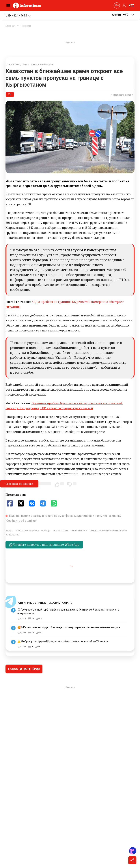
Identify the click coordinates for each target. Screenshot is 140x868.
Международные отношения (109, 531)
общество (13, 535)
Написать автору (122, 95)
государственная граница (34, 531)
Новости (26, 26)
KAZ (131, 5)
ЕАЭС (10, 531)
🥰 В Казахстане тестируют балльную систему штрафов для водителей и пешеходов (69, 627)
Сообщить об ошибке (19, 484)
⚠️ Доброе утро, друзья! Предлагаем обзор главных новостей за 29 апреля (63, 641)
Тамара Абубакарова (42, 65)
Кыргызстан (80, 531)
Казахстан (61, 531)
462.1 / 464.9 (18, 16)
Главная (10, 26)
